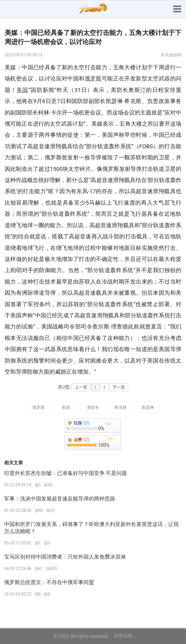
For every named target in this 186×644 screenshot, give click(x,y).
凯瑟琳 (148, 407)
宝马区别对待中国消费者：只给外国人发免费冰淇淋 (65, 557)
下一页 (119, 387)
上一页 (81, 387)
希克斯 (120, 407)
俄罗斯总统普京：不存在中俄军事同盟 (49, 582)
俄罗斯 (38, 407)
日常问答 (123, 636)
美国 (66, 407)
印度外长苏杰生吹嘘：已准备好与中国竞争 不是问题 (66, 473)
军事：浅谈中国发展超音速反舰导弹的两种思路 (60, 499)
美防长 (93, 407)
